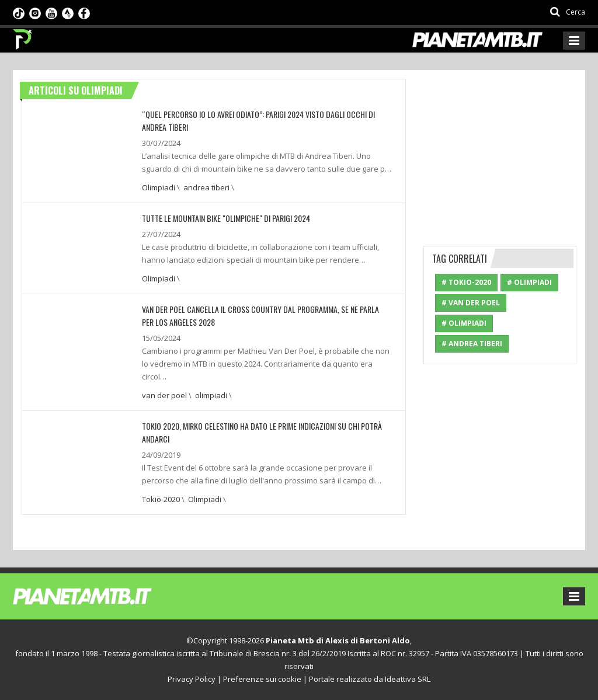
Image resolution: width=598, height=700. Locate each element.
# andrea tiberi (472, 344)
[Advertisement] (511, 152)
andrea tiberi (206, 187)
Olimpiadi (159, 187)
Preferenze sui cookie (262, 679)
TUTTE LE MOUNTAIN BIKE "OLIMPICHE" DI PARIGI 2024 (226, 218)
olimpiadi (211, 395)
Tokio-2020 (161, 499)
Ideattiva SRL (408, 679)
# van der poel (471, 303)
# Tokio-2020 (466, 282)
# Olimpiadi (529, 282)
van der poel (164, 395)
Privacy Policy (192, 679)
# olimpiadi (464, 323)
